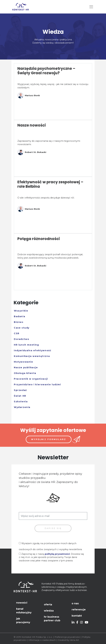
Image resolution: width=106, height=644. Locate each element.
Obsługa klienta (25, 373)
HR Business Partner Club (52, 619)
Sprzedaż (20, 390)
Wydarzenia (22, 407)
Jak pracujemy (23, 620)
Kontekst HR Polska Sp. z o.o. (37, 637)
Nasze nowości (32, 125)
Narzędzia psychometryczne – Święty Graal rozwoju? (46, 71)
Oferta (48, 605)
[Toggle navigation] (91, 7)
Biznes (19, 322)
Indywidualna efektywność (33, 350)
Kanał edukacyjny (24, 611)
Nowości (22, 603)
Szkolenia (21, 402)
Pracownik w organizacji (31, 379)
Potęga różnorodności (39, 239)
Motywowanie (23, 362)
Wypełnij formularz (49, 439)
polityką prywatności (57, 554)
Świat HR (20, 396)
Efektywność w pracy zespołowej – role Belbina (50, 184)
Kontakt (77, 616)
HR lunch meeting (26, 345)
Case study (22, 328)
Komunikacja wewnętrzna (32, 356)
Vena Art (74, 640)
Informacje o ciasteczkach (42, 640)
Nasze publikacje (26, 367)
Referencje (79, 610)
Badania (19, 316)
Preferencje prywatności (67, 637)
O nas (75, 603)
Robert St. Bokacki (32, 152)
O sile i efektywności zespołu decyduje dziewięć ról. (46, 198)
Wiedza (49, 611)
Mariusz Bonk (29, 96)
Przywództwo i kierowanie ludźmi (37, 384)
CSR (17, 333)
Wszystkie (21, 311)
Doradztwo (21, 339)
